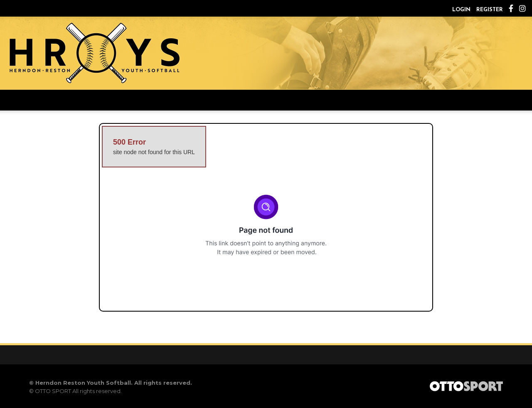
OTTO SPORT (53, 391)
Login (461, 10)
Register (490, 10)
